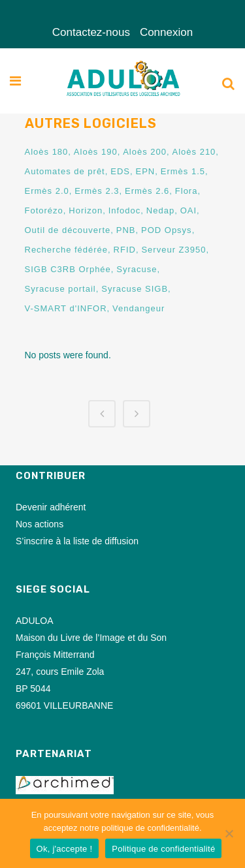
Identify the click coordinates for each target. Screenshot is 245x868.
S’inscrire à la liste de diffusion (77, 541)
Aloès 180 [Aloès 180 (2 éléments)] (47, 152)
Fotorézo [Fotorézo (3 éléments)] (44, 210)
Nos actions (40, 524)
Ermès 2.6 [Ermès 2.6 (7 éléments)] (147, 191)
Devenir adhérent (51, 507)
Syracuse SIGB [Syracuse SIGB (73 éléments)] (135, 289)
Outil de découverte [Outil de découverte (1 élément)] (68, 230)
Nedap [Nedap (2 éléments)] (160, 210)
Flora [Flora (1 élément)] (187, 191)
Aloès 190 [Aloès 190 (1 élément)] (96, 152)
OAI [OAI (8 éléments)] (188, 210)
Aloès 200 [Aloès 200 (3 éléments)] (145, 152)
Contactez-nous (91, 32)
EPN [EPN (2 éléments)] (146, 171)
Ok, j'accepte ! (65, 849)
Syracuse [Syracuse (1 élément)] (137, 269)
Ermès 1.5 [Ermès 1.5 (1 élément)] (183, 171)
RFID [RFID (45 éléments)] (125, 250)
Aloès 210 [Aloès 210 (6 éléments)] (194, 152)
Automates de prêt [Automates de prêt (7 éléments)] (65, 171)
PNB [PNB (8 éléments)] (126, 230)
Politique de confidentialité (163, 849)
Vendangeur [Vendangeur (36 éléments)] (139, 308)
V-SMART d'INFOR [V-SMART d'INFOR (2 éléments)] (66, 308)
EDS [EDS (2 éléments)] (120, 171)
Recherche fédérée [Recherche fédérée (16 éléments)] (67, 250)
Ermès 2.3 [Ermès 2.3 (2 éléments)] (97, 191)
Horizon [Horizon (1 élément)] (86, 210)
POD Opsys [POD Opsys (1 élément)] (167, 230)
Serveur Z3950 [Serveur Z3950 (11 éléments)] (173, 250)
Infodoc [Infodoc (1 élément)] (125, 210)
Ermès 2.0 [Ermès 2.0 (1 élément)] (47, 191)
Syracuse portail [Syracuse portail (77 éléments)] (60, 289)
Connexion (166, 32)
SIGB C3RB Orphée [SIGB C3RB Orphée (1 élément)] (68, 269)
